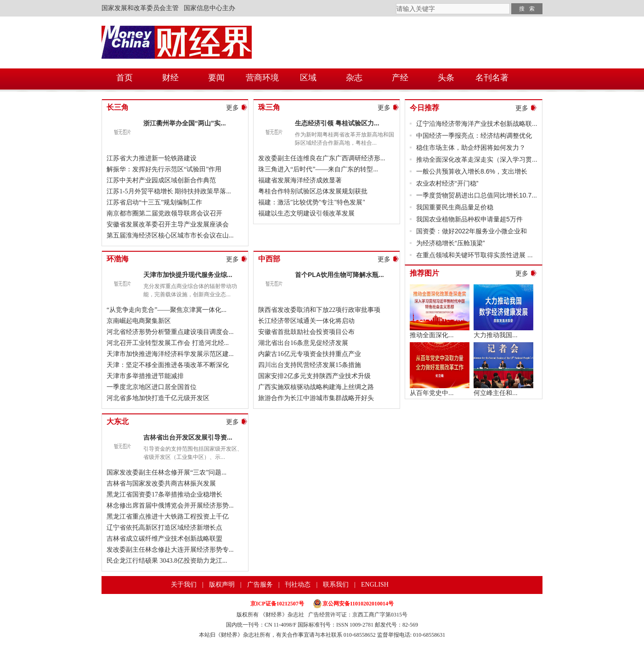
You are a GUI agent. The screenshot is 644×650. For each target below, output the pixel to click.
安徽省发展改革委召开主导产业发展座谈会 (168, 224)
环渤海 (118, 259)
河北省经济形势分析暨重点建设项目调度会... (170, 332)
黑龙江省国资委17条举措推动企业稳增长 (164, 495)
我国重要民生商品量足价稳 (455, 207)
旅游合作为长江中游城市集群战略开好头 (316, 398)
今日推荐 (424, 108)
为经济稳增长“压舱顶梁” (450, 243)
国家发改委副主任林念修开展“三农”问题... (167, 472)
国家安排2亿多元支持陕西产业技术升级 (314, 376)
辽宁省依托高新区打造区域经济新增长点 (164, 528)
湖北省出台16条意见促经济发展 (303, 343)
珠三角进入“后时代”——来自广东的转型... (318, 169)
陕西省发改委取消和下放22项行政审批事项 (319, 310)
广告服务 (260, 585)
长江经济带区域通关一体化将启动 (306, 321)
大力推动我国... (496, 335)
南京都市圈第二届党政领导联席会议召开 (164, 213)
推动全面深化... (432, 335)
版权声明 (222, 585)
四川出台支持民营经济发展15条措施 (310, 365)
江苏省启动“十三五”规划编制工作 (154, 202)
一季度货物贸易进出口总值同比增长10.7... (477, 195)
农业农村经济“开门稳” (447, 183)
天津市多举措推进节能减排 (145, 376)
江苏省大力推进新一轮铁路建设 (152, 158)
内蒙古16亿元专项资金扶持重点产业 (310, 354)
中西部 (269, 259)
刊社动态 (298, 585)
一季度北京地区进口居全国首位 (152, 387)
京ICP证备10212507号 (277, 604)
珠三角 (269, 107)
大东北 (118, 421)
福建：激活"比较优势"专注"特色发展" (312, 202)
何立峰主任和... (496, 393)
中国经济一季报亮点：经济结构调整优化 (474, 136)
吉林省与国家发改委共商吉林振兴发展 (161, 483)
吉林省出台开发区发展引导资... (188, 437)
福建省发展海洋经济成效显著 (300, 180)
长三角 (118, 107)
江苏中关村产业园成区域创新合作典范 (161, 180)
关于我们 (184, 585)
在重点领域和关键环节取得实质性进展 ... (475, 255)
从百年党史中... (432, 393)
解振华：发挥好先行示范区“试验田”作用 (164, 169)
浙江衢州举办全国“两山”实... (185, 123)
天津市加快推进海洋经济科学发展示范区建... (170, 354)
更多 (232, 107)
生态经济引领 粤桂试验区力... (337, 123)
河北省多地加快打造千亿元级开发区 (158, 398)
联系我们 (336, 585)
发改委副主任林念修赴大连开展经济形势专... (170, 550)
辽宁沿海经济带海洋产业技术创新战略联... (477, 124)
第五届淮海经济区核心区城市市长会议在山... (170, 235)
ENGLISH (375, 585)
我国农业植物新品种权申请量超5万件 (469, 219)
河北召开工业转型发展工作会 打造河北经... (168, 343)
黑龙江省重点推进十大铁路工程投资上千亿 (168, 517)
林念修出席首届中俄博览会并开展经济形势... (170, 506)
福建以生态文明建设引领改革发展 (306, 213)
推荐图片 (424, 273)
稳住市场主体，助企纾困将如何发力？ (471, 147)
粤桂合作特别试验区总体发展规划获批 (313, 191)
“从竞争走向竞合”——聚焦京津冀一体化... (167, 310)
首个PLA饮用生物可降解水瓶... (339, 275)
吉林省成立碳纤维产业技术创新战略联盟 (164, 539)
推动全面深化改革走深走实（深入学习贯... (477, 159)
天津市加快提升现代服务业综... (188, 275)
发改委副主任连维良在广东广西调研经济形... (322, 158)
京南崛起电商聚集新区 (139, 321)
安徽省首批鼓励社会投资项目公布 (306, 332)
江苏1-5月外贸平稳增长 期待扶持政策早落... (169, 191)
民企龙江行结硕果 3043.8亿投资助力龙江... (167, 561)
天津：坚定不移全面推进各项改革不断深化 (168, 365)
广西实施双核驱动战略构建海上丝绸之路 (316, 387)
